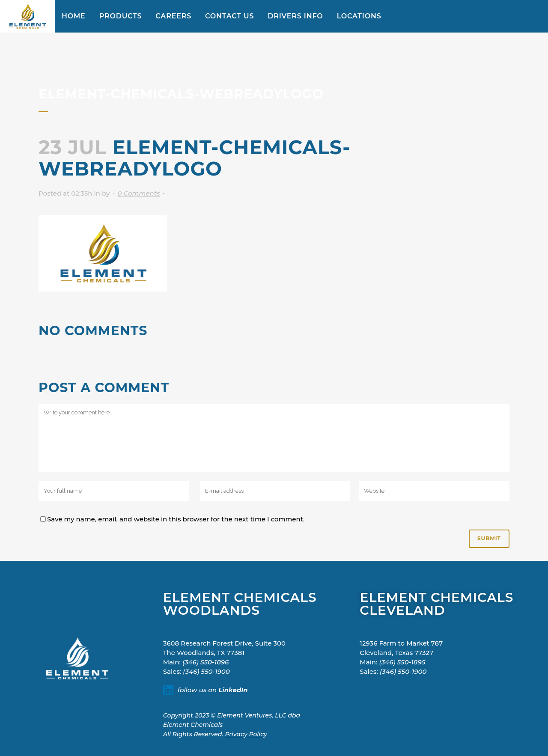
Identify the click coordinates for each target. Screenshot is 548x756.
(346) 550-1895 (402, 662)
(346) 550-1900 (206, 671)
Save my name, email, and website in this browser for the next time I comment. (176, 519)
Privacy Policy (246, 734)
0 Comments (138, 193)
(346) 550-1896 (205, 662)
